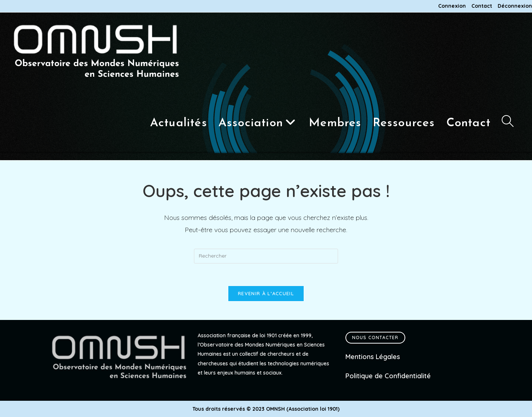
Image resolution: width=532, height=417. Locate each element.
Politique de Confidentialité (388, 376)
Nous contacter (375, 337)
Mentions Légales (373, 357)
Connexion (452, 6)
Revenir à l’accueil (266, 293)
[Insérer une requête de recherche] (266, 256)
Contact (482, 6)
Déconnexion (515, 6)
